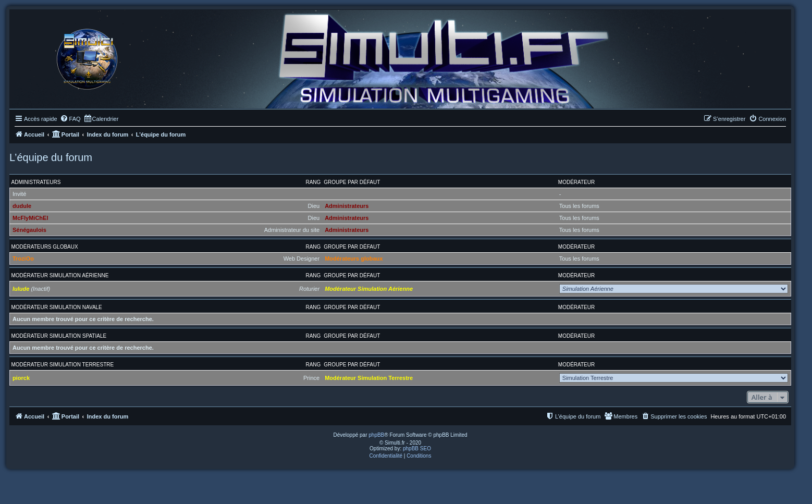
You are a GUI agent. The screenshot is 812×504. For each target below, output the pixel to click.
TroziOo (23, 259)
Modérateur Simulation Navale (57, 307)
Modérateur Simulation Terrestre (63, 365)
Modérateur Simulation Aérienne (60, 275)
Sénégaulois (29, 230)
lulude (21, 289)
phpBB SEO (417, 448)
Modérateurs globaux (45, 247)
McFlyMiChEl (30, 218)
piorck (21, 378)
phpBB (376, 435)
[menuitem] (70, 119)
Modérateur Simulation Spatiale (59, 336)
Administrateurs (36, 182)
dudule (22, 206)
